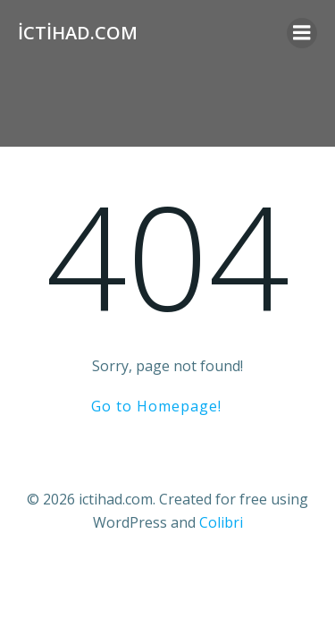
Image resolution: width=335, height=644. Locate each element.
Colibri (221, 522)
